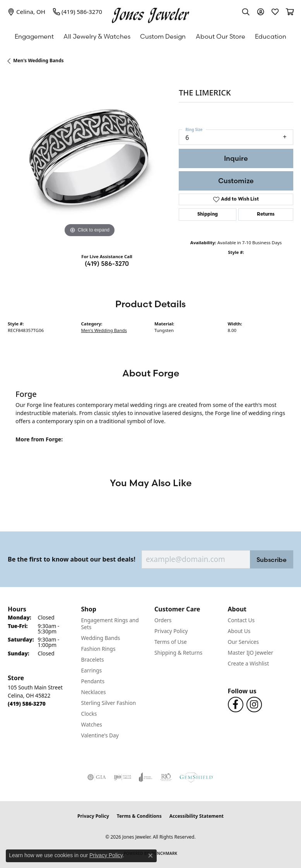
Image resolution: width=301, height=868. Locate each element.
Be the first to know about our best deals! (72, 559)
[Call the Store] (27, 704)
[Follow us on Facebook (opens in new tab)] (236, 705)
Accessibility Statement (197, 816)
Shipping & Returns (178, 653)
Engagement (34, 36)
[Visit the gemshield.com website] (197, 777)
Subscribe (272, 560)
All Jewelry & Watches (97, 36)
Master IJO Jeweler (251, 653)
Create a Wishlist (249, 663)
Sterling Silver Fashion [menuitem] (109, 703)
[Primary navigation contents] (150, 36)
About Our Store (221, 36)
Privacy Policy (171, 631)
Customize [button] (236, 181)
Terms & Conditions (139, 816)
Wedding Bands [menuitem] (101, 638)
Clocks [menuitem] (89, 714)
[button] (246, 12)
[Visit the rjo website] (166, 777)
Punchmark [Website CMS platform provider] (165, 853)
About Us (239, 631)
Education (271, 36)
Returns (266, 214)
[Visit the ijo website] (122, 777)
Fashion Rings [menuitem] (98, 649)
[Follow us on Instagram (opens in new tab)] (254, 705)
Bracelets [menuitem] (93, 660)
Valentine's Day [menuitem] (100, 735)
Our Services (244, 642)
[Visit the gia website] (97, 777)
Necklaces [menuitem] (94, 692)
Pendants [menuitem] (93, 681)
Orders (163, 620)
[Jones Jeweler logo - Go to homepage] (150, 14)
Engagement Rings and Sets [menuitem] (110, 624)
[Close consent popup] (150, 856)
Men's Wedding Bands (38, 60)
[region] (89, 158)
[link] (27, 12)
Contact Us (241, 620)
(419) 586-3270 (107, 264)
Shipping (208, 214)
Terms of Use (171, 642)
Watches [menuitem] (92, 724)
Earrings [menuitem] (92, 670)
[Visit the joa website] (146, 777)
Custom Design (163, 36)
